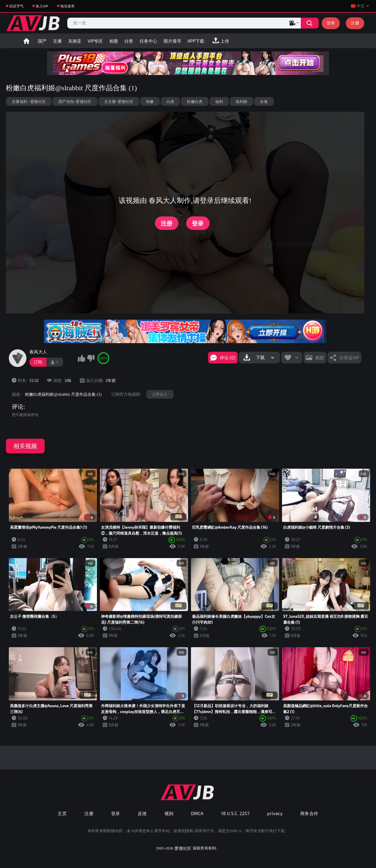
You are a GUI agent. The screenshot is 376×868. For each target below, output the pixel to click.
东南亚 (75, 41)
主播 (57, 41)
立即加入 (160, 394)
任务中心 (148, 41)
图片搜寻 (172, 41)
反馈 (142, 813)
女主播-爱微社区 (119, 101)
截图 (320, 358)
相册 (114, 41)
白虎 (171, 101)
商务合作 (309, 813)
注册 (355, 23)
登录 (331, 23)
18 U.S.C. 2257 (235, 813)
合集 (264, 101)
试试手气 (16, 6)
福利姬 (241, 101)
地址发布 (67, 6)
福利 (219, 101)
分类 (129, 41)
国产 (42, 41)
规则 (169, 813)
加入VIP (42, 6)
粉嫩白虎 (195, 101)
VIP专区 (95, 41)
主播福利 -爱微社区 (29, 101)
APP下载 (196, 41)
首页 (26, 41)
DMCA (197, 813)
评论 (18, 407)
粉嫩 (150, 101)
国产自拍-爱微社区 (75, 101)
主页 (62, 813)
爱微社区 (183, 848)
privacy (275, 813)
